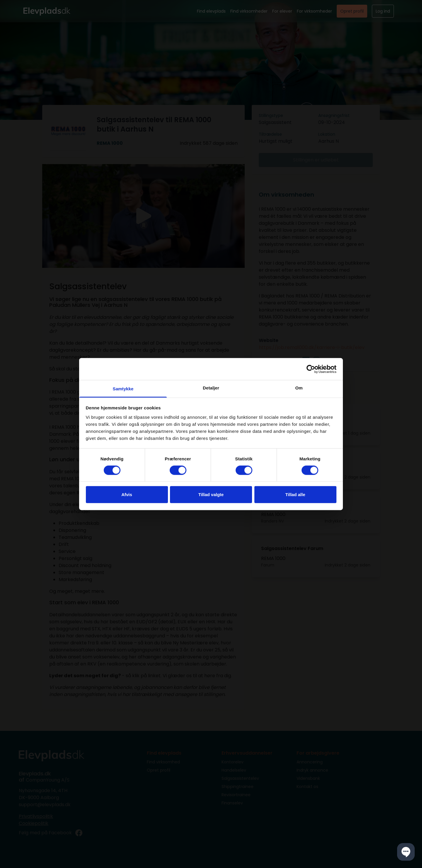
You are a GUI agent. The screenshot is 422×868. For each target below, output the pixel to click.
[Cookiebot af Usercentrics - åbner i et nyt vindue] (311, 369)
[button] (406, 852)
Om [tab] (299, 388)
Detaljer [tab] (211, 388)
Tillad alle (295, 495)
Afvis (127, 495)
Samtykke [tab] (123, 389)
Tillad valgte (211, 495)
